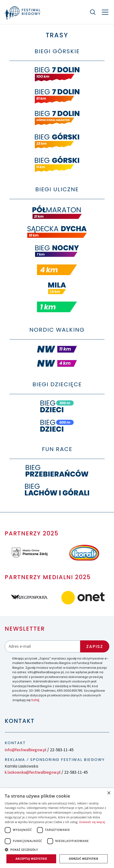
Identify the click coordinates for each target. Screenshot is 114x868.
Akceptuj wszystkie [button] (31, 859)
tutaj (35, 700)
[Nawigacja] (105, 12)
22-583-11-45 (62, 750)
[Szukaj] (93, 12)
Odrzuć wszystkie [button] (83, 859)
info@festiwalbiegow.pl (25, 750)
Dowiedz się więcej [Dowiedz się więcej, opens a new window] (92, 822)
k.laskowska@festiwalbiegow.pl (33, 772)
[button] (57, 850)
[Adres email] (43, 646)
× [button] (109, 793)
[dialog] (57, 828)
